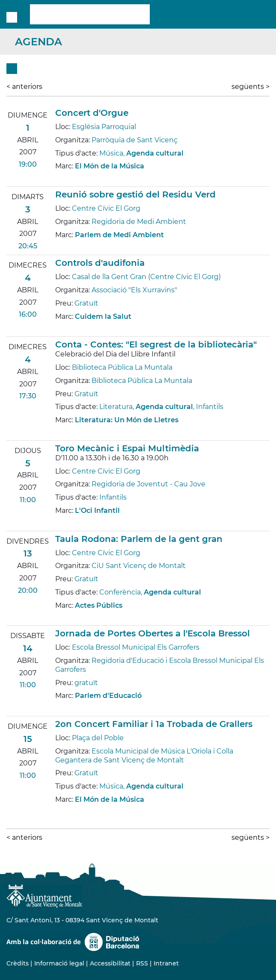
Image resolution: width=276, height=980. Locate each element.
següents (251, 87)
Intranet (166, 963)
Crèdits (18, 963)
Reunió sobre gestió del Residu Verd (135, 194)
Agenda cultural (155, 153)
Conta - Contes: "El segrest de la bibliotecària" (156, 344)
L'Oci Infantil (97, 511)
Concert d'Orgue (92, 113)
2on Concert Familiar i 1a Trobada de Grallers (154, 724)
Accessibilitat (110, 963)
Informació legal (59, 963)
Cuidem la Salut (103, 316)
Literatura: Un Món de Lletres (127, 420)
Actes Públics (99, 605)
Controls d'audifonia (100, 263)
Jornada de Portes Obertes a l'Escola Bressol (153, 633)
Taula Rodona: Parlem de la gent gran (139, 539)
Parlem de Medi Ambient (119, 235)
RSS (142, 963)
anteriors (24, 87)
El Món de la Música (110, 166)
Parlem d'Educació (108, 696)
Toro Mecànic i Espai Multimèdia (127, 448)
